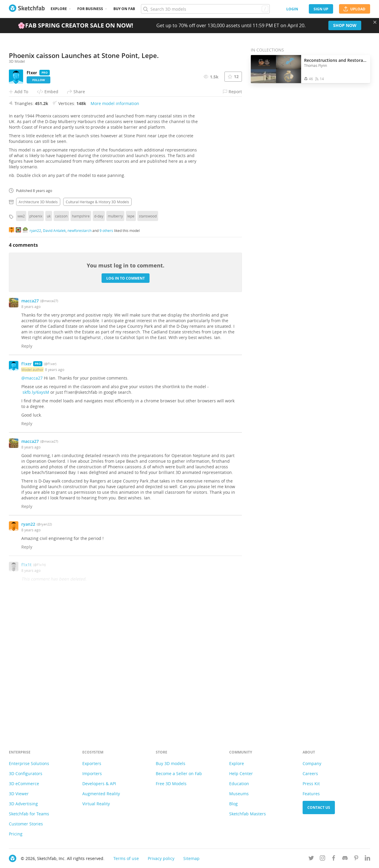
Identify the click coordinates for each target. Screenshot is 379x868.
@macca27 (32, 508)
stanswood (148, 346)
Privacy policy (161, 858)
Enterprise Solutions (29, 763)
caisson (61, 346)
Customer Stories (26, 824)
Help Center (241, 773)
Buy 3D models (171, 763)
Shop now (345, 25)
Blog (233, 804)
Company (312, 763)
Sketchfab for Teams (29, 814)
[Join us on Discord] (345, 859)
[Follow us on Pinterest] (356, 859)
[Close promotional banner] (375, 22)
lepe (131, 346)
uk (49, 346)
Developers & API (99, 784)
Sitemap (191, 858)
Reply (27, 476)
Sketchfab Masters (248, 814)
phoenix (36, 346)
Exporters (92, 763)
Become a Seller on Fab (179, 773)
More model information (115, 234)
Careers (310, 773)
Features (311, 794)
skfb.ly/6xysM (36, 523)
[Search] (205, 9)
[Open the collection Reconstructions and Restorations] (276, 69)
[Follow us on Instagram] (322, 859)
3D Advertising (23, 804)
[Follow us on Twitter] (311, 859)
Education (239, 784)
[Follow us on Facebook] (334, 859)
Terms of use (126, 858)
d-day (99, 346)
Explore (59, 9)
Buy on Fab (124, 9)
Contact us (319, 808)
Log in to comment (126, 408)
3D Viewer (19, 794)
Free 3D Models (171, 784)
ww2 (21, 346)
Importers (92, 773)
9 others (106, 361)
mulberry (115, 346)
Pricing (16, 834)
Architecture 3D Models (38, 332)
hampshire (81, 346)
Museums (239, 794)
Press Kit (311, 784)
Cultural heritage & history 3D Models (97, 332)
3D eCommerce (24, 784)
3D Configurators (26, 773)
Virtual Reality (96, 804)
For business (90, 9)
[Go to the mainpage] (27, 9)
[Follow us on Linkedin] (367, 859)
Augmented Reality (101, 794)
